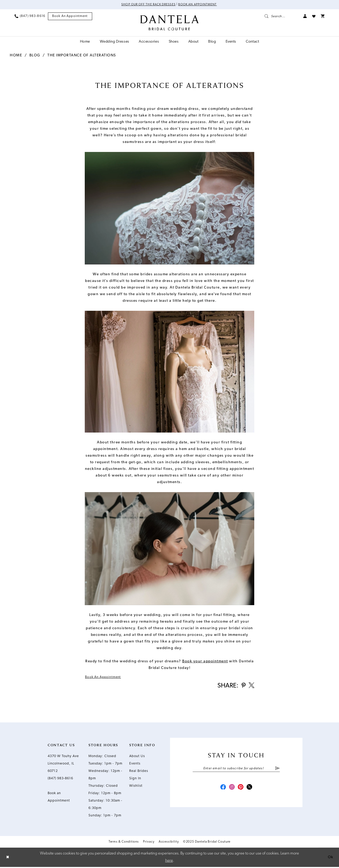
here (169, 862)
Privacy (149, 843)
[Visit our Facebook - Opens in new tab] (222, 789)
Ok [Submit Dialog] (330, 858)
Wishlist (136, 787)
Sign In (135, 779)
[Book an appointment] (70, 17)
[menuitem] (30, 16)
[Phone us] (30, 16)
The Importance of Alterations (82, 55)
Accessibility (169, 843)
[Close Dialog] (8, 858)
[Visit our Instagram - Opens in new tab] (231, 789)
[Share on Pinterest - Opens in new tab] (242, 687)
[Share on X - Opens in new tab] (251, 686)
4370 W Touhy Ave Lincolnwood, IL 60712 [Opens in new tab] (63, 764)
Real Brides (139, 772)
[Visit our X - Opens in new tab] (251, 789)
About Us (137, 757)
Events (135, 764)
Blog (35, 55)
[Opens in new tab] (205, 661)
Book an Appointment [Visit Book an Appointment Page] (104, 677)
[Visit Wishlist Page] (314, 16)
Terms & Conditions (124, 843)
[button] (305, 16)
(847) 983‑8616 (60, 779)
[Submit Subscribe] (277, 770)
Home (16, 55)
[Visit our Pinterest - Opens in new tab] (241, 789)
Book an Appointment (199, 5)
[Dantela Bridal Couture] (170, 23)
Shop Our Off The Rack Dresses (147, 5)
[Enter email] (236, 770)
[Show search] (281, 16)
